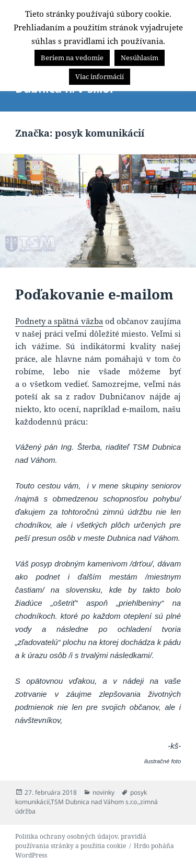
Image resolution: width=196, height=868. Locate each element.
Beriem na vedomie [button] (72, 58)
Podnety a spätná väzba (59, 321)
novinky (103, 792)
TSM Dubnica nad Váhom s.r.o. (95, 802)
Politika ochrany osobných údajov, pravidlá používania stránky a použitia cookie (81, 841)
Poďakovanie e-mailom (94, 294)
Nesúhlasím (140, 58)
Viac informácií (100, 76)
